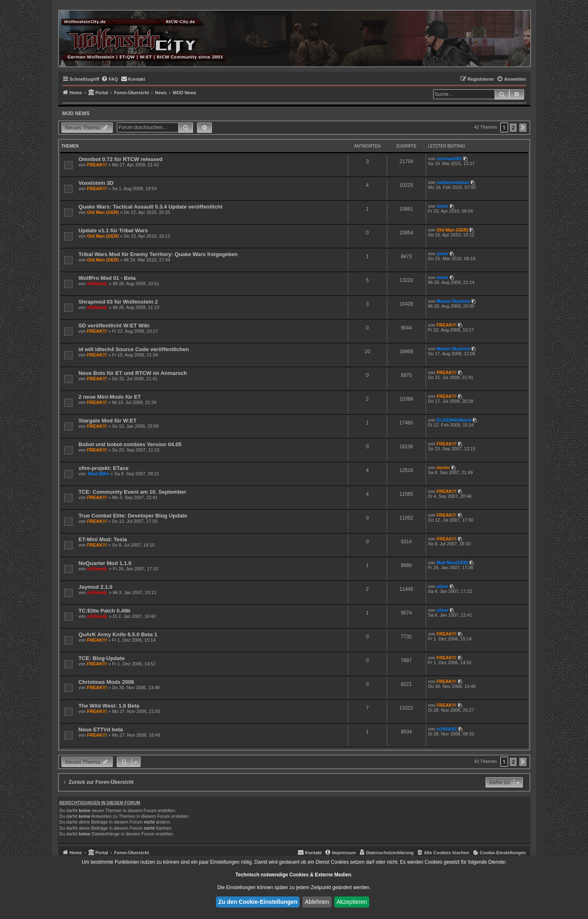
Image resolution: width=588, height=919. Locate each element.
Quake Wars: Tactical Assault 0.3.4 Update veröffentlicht (151, 207)
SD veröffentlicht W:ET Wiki (114, 326)
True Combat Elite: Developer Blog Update (133, 516)
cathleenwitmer (453, 182)
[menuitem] (110, 79)
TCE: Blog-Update (102, 658)
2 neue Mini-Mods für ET (110, 397)
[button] (523, 128)
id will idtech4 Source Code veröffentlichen (134, 349)
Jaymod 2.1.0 (96, 587)
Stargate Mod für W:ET (108, 421)
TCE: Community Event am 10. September (133, 492)
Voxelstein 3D (96, 183)
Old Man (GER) (103, 212)
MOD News (76, 113)
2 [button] (513, 127)
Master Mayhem (453, 301)
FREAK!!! (97, 165)
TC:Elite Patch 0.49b (105, 611)
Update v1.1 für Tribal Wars (114, 230)
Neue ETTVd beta (101, 730)
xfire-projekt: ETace (104, 468)
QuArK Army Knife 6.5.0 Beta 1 (118, 634)
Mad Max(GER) (452, 563)
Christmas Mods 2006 (107, 682)
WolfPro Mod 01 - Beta (107, 278)
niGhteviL (97, 284)
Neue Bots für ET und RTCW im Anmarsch (133, 373)
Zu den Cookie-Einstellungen (258, 902)
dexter (443, 467)
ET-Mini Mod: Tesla (103, 539)
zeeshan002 (449, 159)
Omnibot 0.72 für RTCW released (121, 159)
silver (442, 206)
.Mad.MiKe (98, 474)
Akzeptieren (352, 902)
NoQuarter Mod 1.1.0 (105, 563)
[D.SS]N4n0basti (454, 420)
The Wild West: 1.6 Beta (109, 706)
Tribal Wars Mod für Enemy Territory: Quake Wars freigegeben (158, 254)
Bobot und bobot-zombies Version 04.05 (130, 444)
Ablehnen (317, 902)
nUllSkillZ (447, 729)
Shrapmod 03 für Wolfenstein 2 (118, 302)
